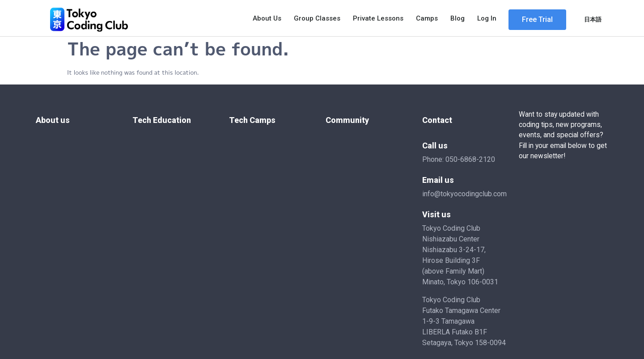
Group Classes (317, 18)
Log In (487, 18)
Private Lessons (378, 18)
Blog (458, 18)
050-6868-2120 (470, 159)
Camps (427, 18)
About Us (267, 18)
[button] (537, 20)
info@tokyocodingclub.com (464, 194)
